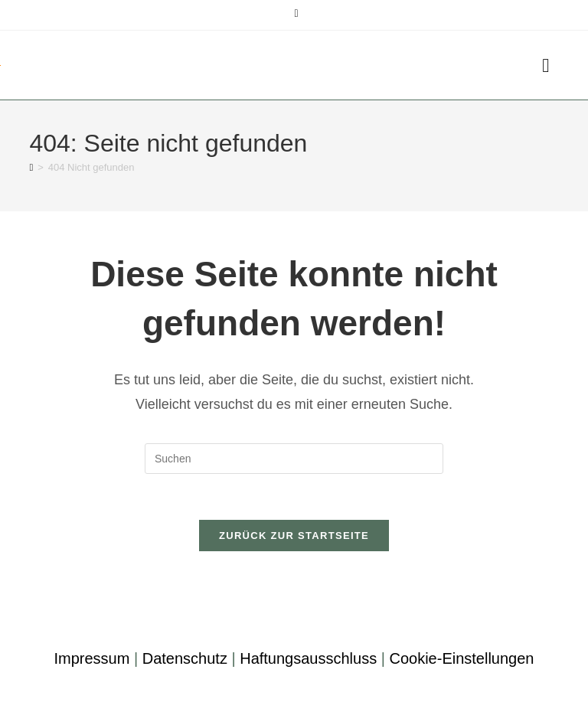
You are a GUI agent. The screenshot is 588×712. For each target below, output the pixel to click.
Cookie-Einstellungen (461, 658)
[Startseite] (31, 167)
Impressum (91, 658)
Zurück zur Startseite (294, 536)
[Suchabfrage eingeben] (294, 459)
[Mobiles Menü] (546, 65)
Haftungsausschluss (308, 658)
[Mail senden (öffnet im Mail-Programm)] (294, 13)
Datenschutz (185, 658)
